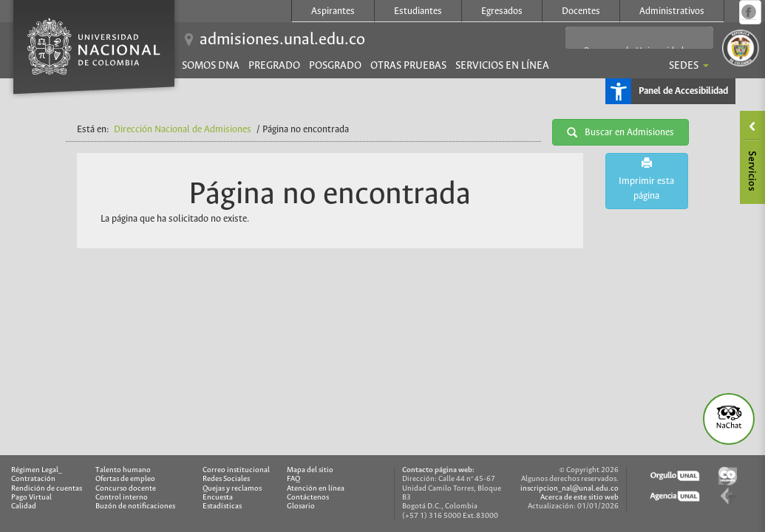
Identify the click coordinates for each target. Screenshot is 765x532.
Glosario (301, 507)
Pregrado (274, 66)
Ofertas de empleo (125, 479)
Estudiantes (418, 11)
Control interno (122, 498)
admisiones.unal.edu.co (282, 40)
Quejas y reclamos (232, 489)
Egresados (502, 11)
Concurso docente (126, 489)
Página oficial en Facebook (749, 12)
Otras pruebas (408, 66)
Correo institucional (236, 470)
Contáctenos (308, 498)
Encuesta (218, 498)
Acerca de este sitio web (579, 498)
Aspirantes (333, 11)
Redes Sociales (226, 479)
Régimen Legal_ (37, 470)
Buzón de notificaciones (135, 507)
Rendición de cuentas (47, 489)
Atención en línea (316, 489)
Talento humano (123, 470)
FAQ (293, 479)
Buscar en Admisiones (620, 132)
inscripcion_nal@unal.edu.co (569, 489)
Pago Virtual (31, 498)
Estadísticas (222, 507)
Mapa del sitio (310, 470)
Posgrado (335, 66)
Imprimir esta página (646, 179)
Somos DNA (211, 66)
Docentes (581, 11)
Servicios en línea (502, 66)
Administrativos (672, 11)
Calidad (24, 507)
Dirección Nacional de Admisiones (183, 130)
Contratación (33, 479)
